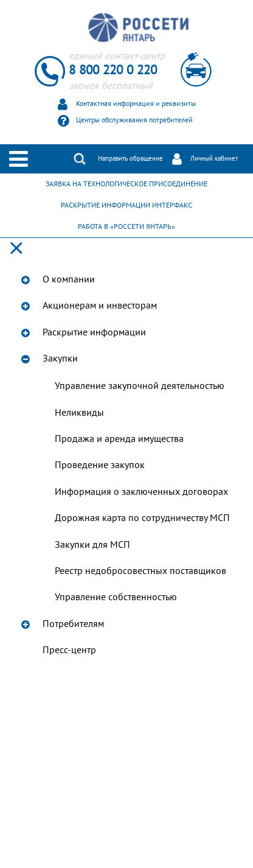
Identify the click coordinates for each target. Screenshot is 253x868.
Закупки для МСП (92, 545)
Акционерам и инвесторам (100, 306)
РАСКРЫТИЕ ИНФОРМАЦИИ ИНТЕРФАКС (126, 205)
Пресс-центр (69, 650)
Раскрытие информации (94, 332)
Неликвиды (79, 413)
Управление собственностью (116, 597)
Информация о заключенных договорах (141, 492)
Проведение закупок (100, 465)
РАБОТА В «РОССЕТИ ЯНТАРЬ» (126, 226)
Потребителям (73, 624)
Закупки (60, 359)
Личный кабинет (214, 159)
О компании (69, 279)
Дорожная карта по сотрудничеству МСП (142, 518)
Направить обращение (130, 159)
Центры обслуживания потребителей (134, 120)
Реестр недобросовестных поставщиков (140, 571)
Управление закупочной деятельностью (140, 386)
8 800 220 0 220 (113, 70)
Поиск (80, 159)
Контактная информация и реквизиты (136, 103)
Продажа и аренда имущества (119, 439)
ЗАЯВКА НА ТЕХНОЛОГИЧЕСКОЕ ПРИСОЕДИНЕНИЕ (126, 184)
